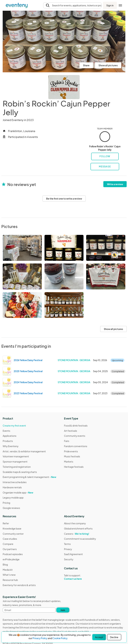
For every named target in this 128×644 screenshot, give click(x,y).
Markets (69, 462)
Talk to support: (80, 577)
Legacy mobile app (13, 498)
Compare (8, 544)
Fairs (67, 441)
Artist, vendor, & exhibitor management (24, 451)
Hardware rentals (12, 487)
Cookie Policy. (60, 638)
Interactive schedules (15, 482)
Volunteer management (16, 456)
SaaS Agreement (73, 554)
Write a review (115, 184)
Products (8, 441)
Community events (75, 436)
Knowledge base (12, 528)
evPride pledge (11, 559)
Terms (67, 544)
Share (86, 65)
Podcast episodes (13, 554)
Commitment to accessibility (80, 539)
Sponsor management (15, 462)
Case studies (10, 539)
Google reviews (11, 508)
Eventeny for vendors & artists (19, 585)
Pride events (71, 451)
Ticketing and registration (17, 467)
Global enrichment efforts (78, 528)
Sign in (110, 5)
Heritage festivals (74, 467)
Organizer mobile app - (18, 493)
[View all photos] (64, 42)
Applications (9, 436)
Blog (5, 564)
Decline (114, 637)
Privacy (68, 549)
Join (63, 610)
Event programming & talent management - (29, 477)
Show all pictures (108, 65)
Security (69, 559)
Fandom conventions (76, 446)
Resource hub (10, 580)
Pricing (6, 503)
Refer (6, 523)
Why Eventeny (11, 446)
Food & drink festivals (76, 426)
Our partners (10, 549)
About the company (75, 523)
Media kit (8, 570)
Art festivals (70, 431)
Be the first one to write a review (64, 199)
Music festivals (72, 456)
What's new (9, 575)
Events (6, 431)
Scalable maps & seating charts (20, 472)
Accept (99, 637)
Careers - (77, 534)
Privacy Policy (40, 638)
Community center (13, 534)
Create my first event (14, 426)
